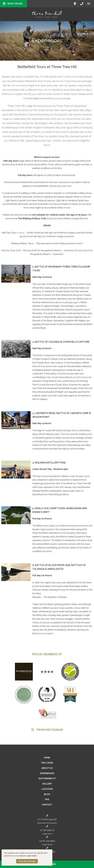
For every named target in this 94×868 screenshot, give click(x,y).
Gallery (47, 784)
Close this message (27, 861)
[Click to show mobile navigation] (90, 4)
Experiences (47, 773)
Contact (47, 805)
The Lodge (47, 763)
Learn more (31, 856)
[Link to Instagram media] (17, 738)
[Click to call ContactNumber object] (82, 4)
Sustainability (47, 778)
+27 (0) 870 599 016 (47, 819)
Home (47, 758)
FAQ (47, 799)
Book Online (13, 4)
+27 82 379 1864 (47, 841)
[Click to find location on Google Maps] (75, 4)
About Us (47, 768)
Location (47, 789)
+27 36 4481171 (47, 830)
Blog (47, 794)
